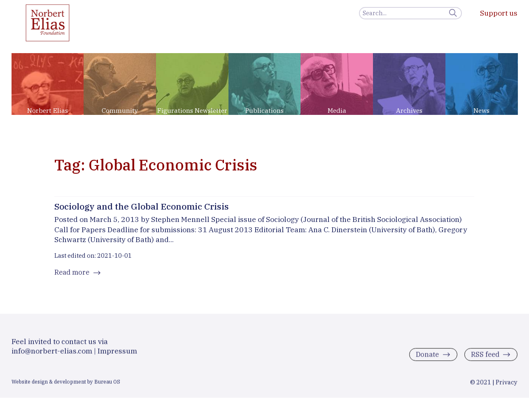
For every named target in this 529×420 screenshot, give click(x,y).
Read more (73, 274)
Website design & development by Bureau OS (66, 385)
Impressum (117, 354)
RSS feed (484, 358)
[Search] (410, 13)
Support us (499, 13)
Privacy (507, 385)
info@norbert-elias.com (52, 354)
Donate (425, 358)
